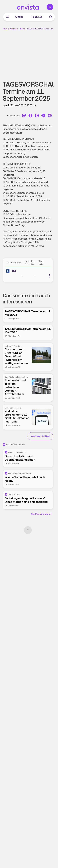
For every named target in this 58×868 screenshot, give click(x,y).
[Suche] (51, 17)
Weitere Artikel (40, 436)
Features (37, 17)
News (23, 29)
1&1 (14, 271)
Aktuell (19, 17)
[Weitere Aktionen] (49, 276)
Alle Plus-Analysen (42, 514)
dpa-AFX (8, 105)
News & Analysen (10, 29)
